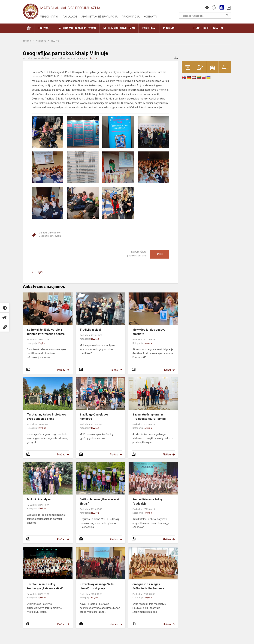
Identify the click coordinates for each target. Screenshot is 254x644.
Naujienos (41, 41)
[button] (207, 7)
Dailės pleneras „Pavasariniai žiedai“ (99, 501)
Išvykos (55, 41)
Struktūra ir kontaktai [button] (208, 28)
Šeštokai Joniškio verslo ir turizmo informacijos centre (46, 332)
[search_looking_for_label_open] (227, 16)
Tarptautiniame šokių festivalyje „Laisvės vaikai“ (45, 586)
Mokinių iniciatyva (39, 499)
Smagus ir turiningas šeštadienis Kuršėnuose (148, 586)
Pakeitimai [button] (149, 28)
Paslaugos (70, 17)
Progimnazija (131, 17)
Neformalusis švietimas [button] (119, 28)
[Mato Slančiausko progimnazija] (32, 11)
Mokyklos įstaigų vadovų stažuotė (149, 332)
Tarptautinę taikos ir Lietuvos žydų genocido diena (47, 417)
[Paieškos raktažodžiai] (205, 16)
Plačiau (61, 370)
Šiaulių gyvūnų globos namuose (94, 417)
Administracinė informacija (100, 17)
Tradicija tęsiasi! (91, 330)
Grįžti (40, 272)
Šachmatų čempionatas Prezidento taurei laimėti (149, 417)
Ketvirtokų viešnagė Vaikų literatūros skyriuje (97, 586)
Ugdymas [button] (44, 28)
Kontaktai (150, 17)
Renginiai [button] (169, 28)
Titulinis (27, 41)
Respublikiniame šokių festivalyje (147, 501)
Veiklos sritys (49, 17)
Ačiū (160, 254)
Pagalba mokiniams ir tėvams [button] (77, 28)
